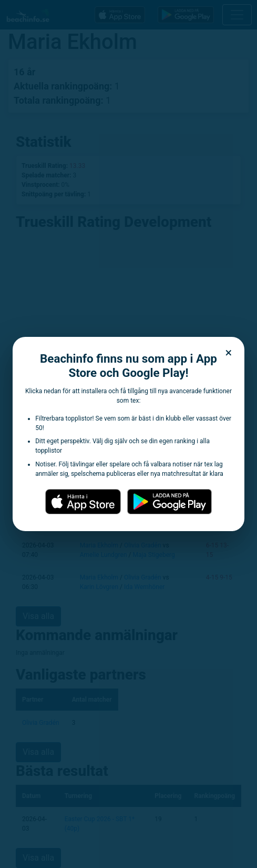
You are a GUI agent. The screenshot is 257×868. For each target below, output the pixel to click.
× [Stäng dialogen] (229, 353)
